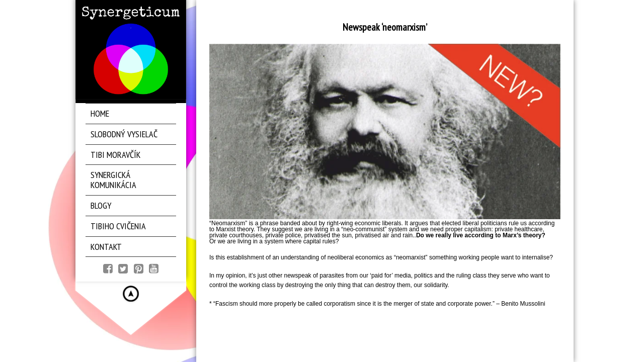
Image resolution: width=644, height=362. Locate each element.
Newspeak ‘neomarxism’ (385, 27)
